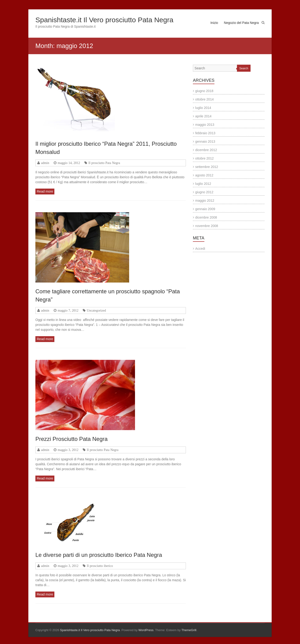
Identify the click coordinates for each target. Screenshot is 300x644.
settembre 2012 (207, 167)
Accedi (200, 249)
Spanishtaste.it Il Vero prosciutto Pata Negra (104, 20)
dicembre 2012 (206, 150)
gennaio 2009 (205, 209)
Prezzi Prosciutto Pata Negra (71, 439)
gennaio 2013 (205, 141)
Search (244, 68)
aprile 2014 (203, 116)
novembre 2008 (207, 226)
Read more (45, 191)
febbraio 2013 (205, 133)
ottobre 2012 (204, 158)
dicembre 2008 (206, 217)
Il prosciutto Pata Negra (104, 163)
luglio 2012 (203, 184)
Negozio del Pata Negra (241, 23)
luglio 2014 (203, 108)
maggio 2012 (205, 201)
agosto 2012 (204, 175)
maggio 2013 (205, 125)
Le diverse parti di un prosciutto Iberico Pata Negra (99, 555)
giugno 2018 (204, 91)
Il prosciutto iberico (100, 566)
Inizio (214, 23)
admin (45, 163)
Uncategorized (96, 310)
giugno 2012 (204, 192)
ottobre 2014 (204, 99)
